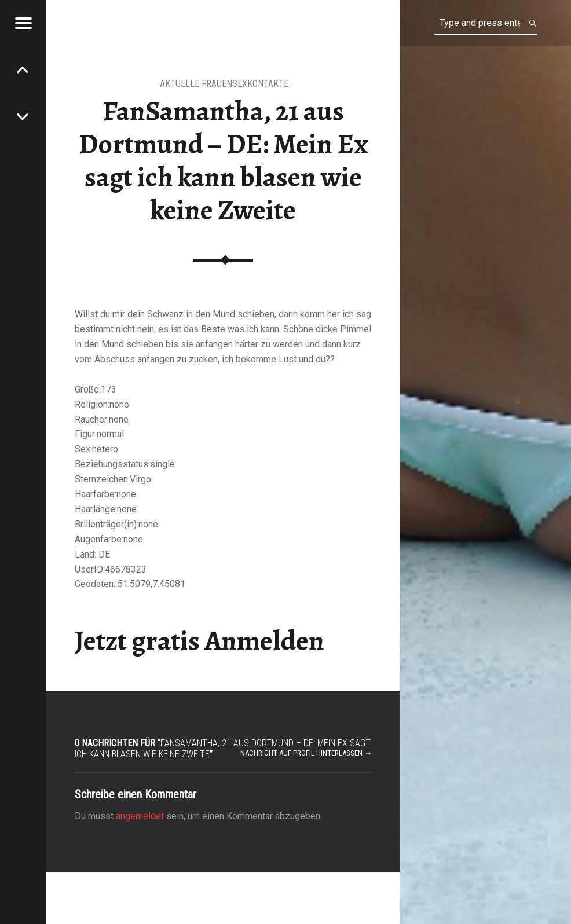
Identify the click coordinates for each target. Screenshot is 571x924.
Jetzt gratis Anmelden (200, 641)
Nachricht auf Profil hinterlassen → (306, 753)
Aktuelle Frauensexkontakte (224, 84)
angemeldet (140, 816)
